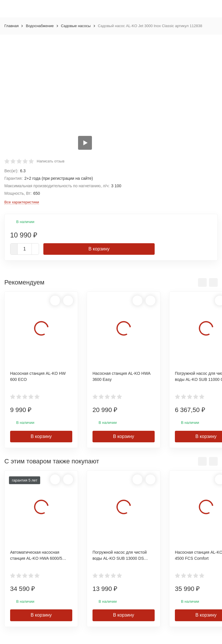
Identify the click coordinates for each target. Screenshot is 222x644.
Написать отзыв (51, 161)
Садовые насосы (76, 26)
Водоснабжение (40, 26)
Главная (11, 26)
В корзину (99, 249)
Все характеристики (22, 202)
